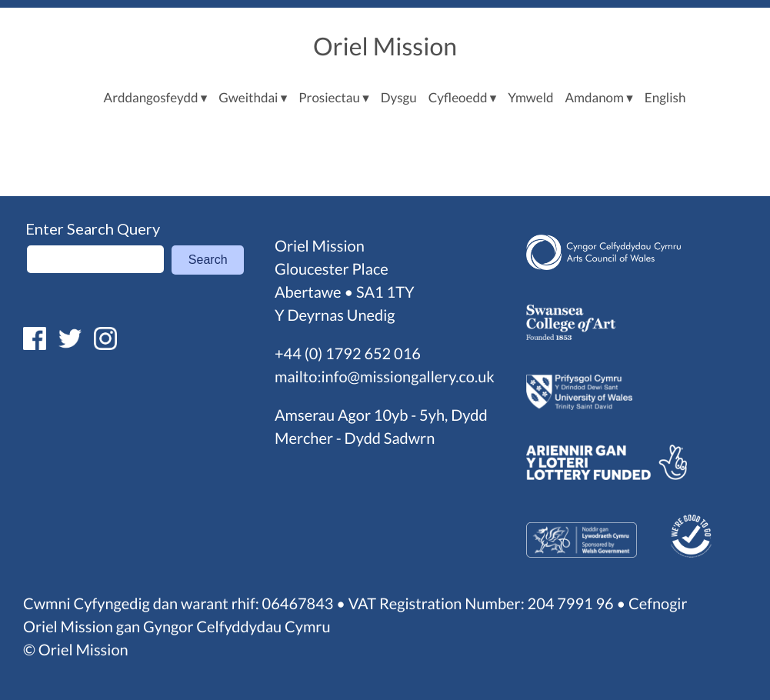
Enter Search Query (93, 228)
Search (208, 260)
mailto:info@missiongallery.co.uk (385, 377)
